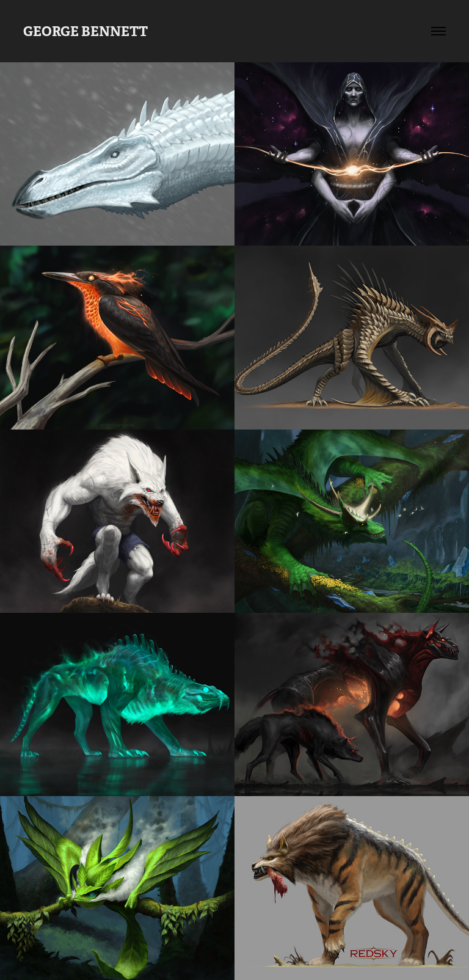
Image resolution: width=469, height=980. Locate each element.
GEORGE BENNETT (85, 31)
